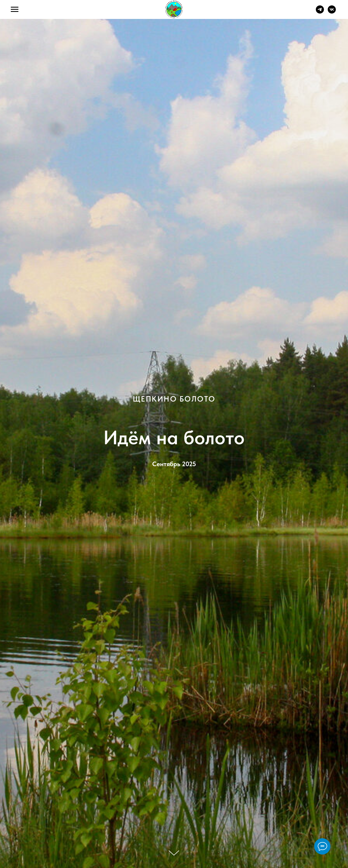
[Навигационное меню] (15, 9)
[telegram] (320, 12)
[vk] (332, 12)
